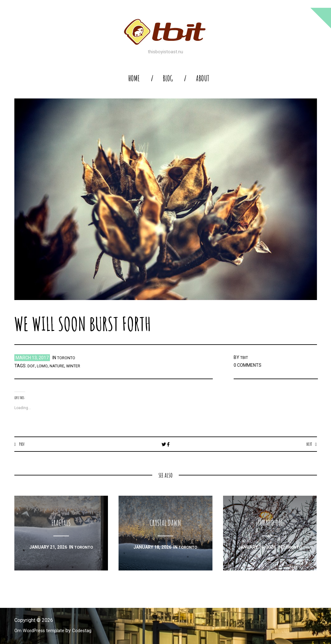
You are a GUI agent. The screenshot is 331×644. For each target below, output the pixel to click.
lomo (43, 366)
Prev (22, 444)
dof (31, 366)
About (203, 78)
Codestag (87, 631)
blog (168, 78)
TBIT (245, 357)
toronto (67, 358)
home (134, 78)
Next (309, 444)
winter (77, 366)
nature (59, 366)
